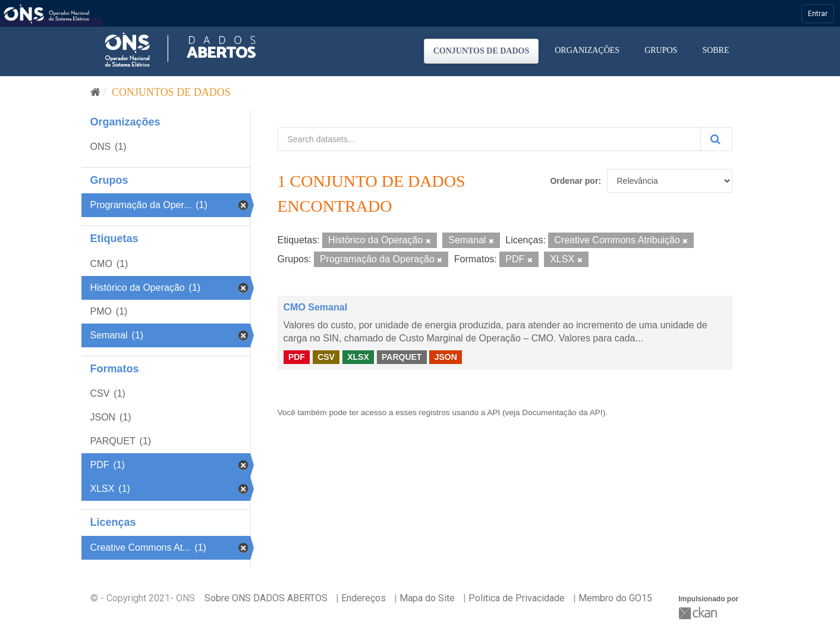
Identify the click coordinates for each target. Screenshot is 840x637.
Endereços (364, 598)
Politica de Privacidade (517, 598)
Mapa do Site (427, 598)
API (493, 412)
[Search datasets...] (489, 139)
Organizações (587, 50)
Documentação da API (562, 412)
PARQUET (402, 357)
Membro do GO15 (615, 598)
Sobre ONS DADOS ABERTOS (266, 598)
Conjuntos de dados (482, 51)
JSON (446, 357)
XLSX (358, 357)
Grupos (661, 50)
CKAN (699, 613)
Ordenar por (574, 181)
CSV (326, 357)
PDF (297, 357)
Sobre (715, 50)
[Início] (95, 92)
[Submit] (716, 139)
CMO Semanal (316, 307)
